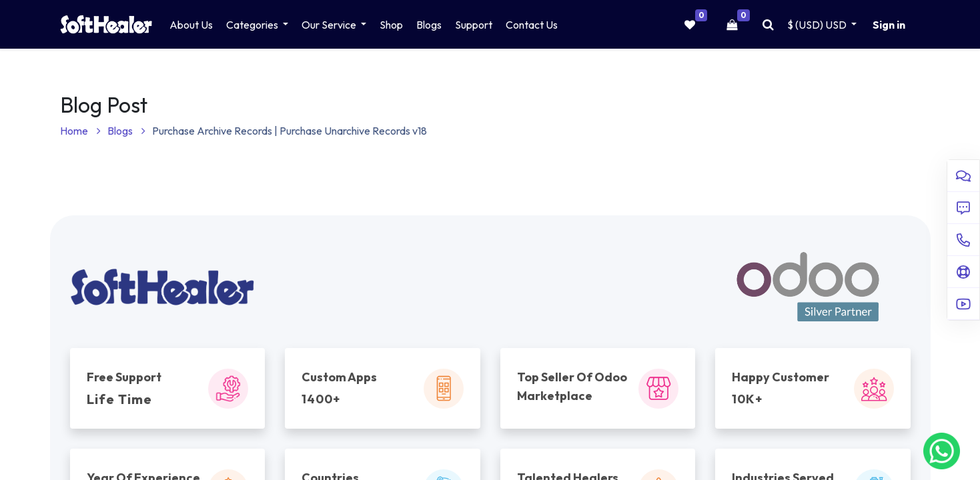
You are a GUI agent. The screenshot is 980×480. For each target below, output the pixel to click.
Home (80, 131)
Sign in (889, 25)
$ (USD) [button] (818, 25)
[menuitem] (191, 25)
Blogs (126, 131)
